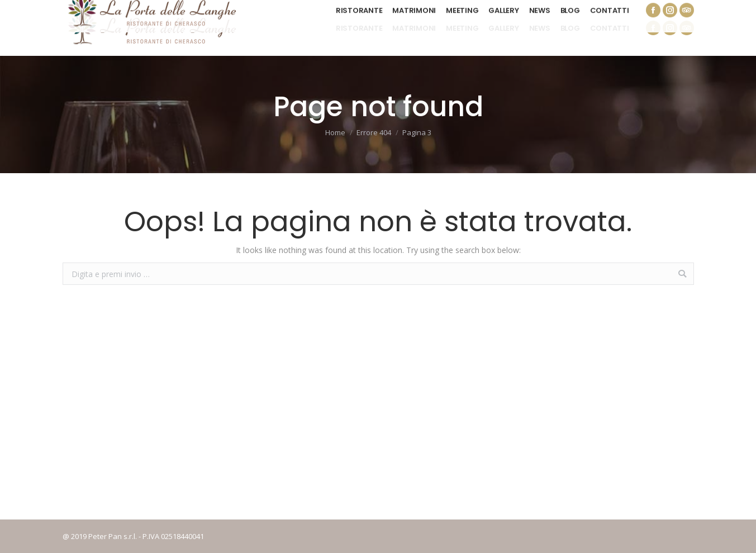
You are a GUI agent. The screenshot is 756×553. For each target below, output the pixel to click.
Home (335, 132)
